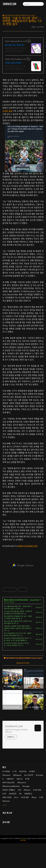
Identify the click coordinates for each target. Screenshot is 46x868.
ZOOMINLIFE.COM (14, 726)
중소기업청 (7, 797)
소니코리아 (29, 775)
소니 (17, 797)
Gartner (7, 801)
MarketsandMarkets (12, 786)
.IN (20, 790)
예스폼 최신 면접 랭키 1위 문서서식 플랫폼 (15, 45)
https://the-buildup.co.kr (15, 59)
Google (26, 786)
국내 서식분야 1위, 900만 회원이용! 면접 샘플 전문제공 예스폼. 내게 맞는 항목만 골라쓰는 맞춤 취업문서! (16, 49)
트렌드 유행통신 (9, 790)
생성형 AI (29, 794)
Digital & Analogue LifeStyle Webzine (16, 731)
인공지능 (23, 771)
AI (21, 794)
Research (22, 782)
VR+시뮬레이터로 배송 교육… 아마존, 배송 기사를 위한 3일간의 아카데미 (18, 607)
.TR (15, 771)
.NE (42, 797)
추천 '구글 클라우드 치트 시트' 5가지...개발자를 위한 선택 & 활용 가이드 (18, 634)
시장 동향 (25, 797)
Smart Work (35, 600)
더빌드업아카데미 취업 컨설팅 (15, 63)
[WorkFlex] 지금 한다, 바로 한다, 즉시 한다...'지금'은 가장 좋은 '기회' (16, 644)
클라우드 (11, 779)
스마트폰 (7, 771)
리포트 (33, 771)
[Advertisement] (23, 565)
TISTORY (23, 840)
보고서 (20, 779)
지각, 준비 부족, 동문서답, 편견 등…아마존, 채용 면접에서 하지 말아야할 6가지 (18, 612)
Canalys (40, 775)
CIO (5, 794)
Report (28, 790)
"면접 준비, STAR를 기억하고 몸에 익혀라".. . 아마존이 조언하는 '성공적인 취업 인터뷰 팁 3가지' (18, 628)
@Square (18, 775)
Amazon (7, 775)
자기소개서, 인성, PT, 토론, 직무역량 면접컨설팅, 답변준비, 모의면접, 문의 (15, 67)
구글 (28, 779)
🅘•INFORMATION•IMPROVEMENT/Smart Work (19, 15)
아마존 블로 (7, 111)
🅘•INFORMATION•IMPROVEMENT (16, 600)
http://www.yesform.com (16, 41)
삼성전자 (13, 794)
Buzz (35, 797)
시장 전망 (38, 790)
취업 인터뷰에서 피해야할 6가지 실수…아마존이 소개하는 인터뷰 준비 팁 (18, 617)
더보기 (4, 805)
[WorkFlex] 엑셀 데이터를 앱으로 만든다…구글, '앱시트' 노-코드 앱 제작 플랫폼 (18, 639)
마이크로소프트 (9, 782)
